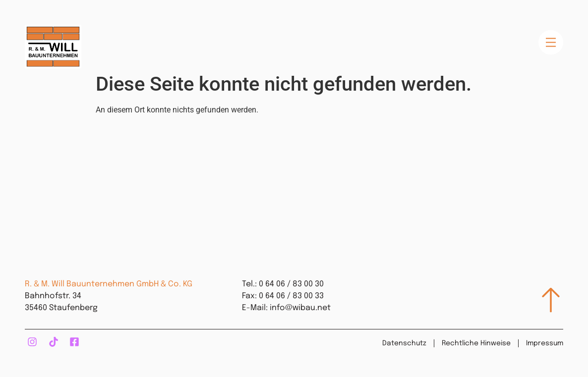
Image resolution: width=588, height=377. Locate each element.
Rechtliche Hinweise (476, 343)
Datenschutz (404, 343)
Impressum (545, 343)
